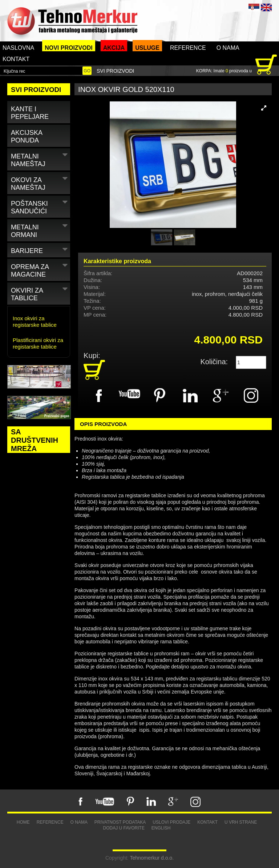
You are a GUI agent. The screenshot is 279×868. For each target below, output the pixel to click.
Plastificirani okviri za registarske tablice (38, 343)
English (161, 828)
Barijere (40, 250)
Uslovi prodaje (171, 822)
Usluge (147, 48)
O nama (228, 48)
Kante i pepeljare (30, 113)
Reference (188, 48)
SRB (254, 7)
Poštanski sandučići (40, 206)
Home (23, 822)
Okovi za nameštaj (40, 182)
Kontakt (16, 59)
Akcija (114, 48)
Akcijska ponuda (27, 136)
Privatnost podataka (120, 822)
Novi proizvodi (69, 48)
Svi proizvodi (115, 71)
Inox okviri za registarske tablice (35, 322)
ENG (266, 7)
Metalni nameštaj (40, 159)
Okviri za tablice (40, 293)
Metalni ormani (40, 230)
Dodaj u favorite (124, 828)
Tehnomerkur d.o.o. (152, 858)
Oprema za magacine (40, 269)
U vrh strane (241, 822)
